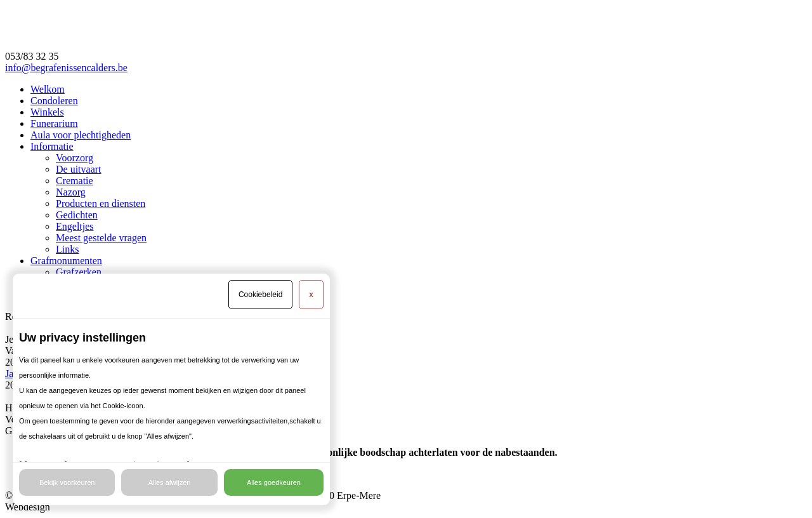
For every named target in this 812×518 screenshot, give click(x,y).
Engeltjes (75, 226)
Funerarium (54, 123)
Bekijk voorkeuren (67, 482)
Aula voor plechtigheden (81, 135)
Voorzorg (75, 158)
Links (67, 249)
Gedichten (77, 215)
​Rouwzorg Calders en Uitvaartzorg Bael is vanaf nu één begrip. (134, 316)
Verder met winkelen (47, 419)
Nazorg (71, 192)
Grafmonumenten (66, 261)
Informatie (52, 146)
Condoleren (54, 101)
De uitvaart (79, 169)
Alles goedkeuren (274, 482)
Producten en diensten (101, 203)
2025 (15, 385)
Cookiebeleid (260, 295)
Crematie (75, 181)
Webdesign (28, 507)
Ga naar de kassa (39, 431)
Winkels (47, 112)
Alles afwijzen (170, 482)
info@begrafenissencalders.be (66, 68)
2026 (15, 362)
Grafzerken (79, 272)
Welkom (48, 89)
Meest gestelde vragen (101, 238)
